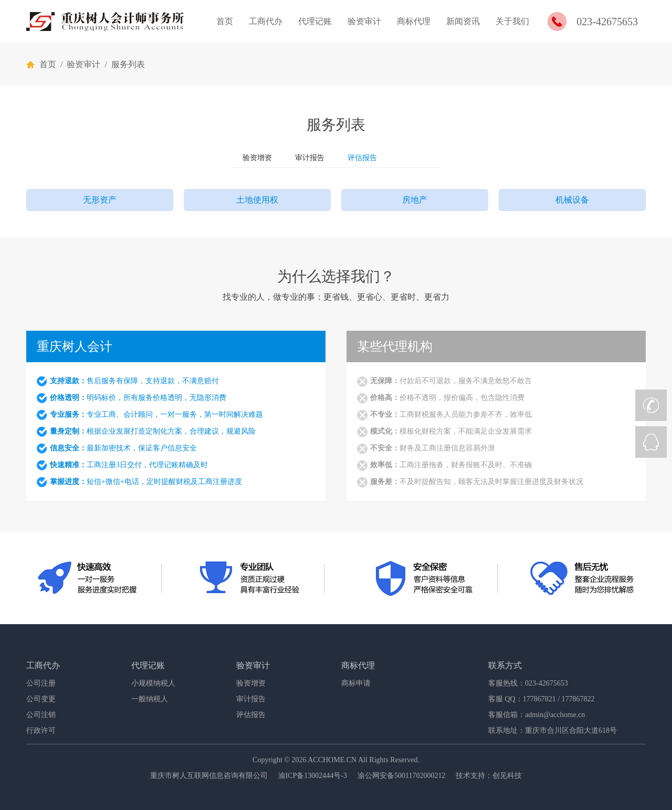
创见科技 (507, 776)
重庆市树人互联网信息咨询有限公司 (209, 776)
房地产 (415, 200)
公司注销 (41, 715)
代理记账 (315, 21)
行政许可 (41, 730)
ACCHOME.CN (332, 760)
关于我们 (512, 21)
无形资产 (100, 200)
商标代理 (414, 21)
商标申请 (356, 683)
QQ (651, 442)
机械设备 (572, 200)
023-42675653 (607, 22)
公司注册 (41, 683)
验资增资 (257, 158)
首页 (225, 21)
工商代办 (266, 21)
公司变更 (41, 699)
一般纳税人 (150, 699)
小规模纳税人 (153, 683)
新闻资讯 (463, 21)
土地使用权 (257, 200)
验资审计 (364, 21)
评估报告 (362, 158)
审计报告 (310, 158)
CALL (651, 405)
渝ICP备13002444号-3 (313, 776)
